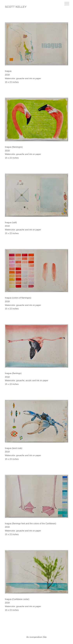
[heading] (16, 7)
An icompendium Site (37, 637)
